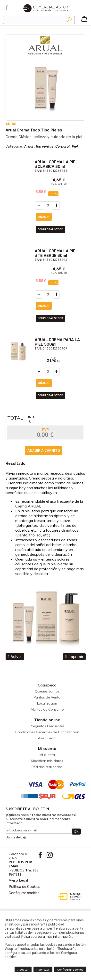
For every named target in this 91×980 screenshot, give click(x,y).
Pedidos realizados (47, 767)
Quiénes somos (47, 691)
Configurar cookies (24, 893)
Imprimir (74, 657)
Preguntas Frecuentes (47, 726)
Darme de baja (16, 837)
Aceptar (23, 970)
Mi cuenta (47, 748)
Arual (29, 147)
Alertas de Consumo (47, 709)
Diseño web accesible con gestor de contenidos (69, 897)
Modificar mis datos (47, 761)
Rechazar (43, 970)
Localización (47, 703)
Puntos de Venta (47, 697)
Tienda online (47, 720)
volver (15, 657)
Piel (75, 147)
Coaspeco (47, 685)
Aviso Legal (47, 738)
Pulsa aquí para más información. (47, 937)
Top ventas (44, 147)
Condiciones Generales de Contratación (47, 732)
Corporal (62, 147)
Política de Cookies (25, 887)
